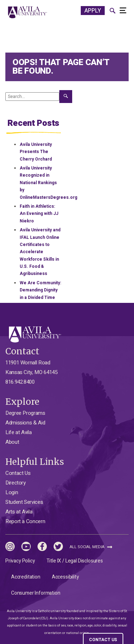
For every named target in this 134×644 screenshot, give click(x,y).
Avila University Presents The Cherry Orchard (36, 152)
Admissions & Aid (25, 423)
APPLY (93, 11)
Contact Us (18, 473)
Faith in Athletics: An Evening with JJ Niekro (39, 214)
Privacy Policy (20, 561)
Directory (16, 483)
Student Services (24, 502)
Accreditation (26, 577)
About (12, 442)
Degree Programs (25, 413)
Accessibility (65, 577)
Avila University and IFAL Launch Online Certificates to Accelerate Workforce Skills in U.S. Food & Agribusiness (40, 252)
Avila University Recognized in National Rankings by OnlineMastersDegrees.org (48, 183)
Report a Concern (25, 521)
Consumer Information (36, 593)
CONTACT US (103, 640)
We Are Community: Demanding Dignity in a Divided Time (40, 290)
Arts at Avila (19, 512)
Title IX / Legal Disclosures (75, 561)
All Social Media (91, 547)
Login (12, 492)
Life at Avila (18, 432)
